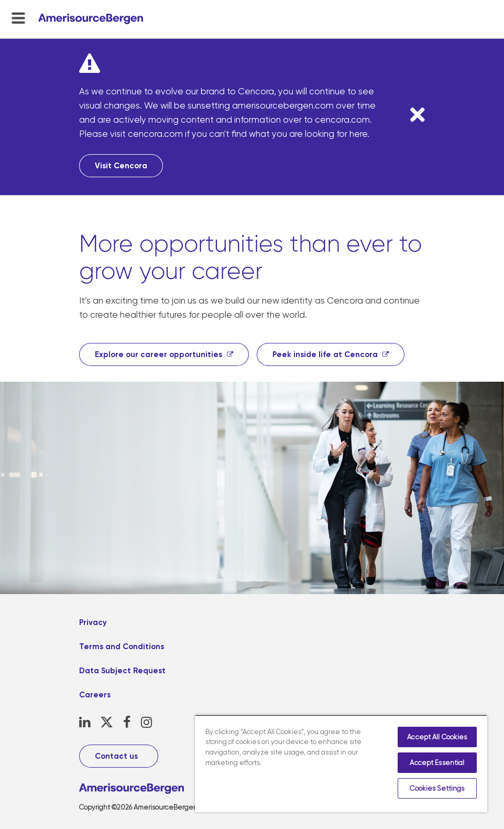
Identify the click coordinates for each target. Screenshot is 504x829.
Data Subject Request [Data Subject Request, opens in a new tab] (122, 671)
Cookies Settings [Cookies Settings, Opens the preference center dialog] (437, 788)
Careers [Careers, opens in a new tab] (95, 695)
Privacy (93, 622)
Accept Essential (437, 763)
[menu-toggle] (18, 18)
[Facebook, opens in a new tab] (127, 722)
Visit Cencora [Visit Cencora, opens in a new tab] (121, 166)
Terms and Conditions (122, 647)
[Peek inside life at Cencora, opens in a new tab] (331, 354)
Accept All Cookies (437, 737)
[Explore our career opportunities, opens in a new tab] (164, 354)
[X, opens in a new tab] (107, 722)
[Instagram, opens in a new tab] (146, 722)
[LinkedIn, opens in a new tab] (85, 722)
